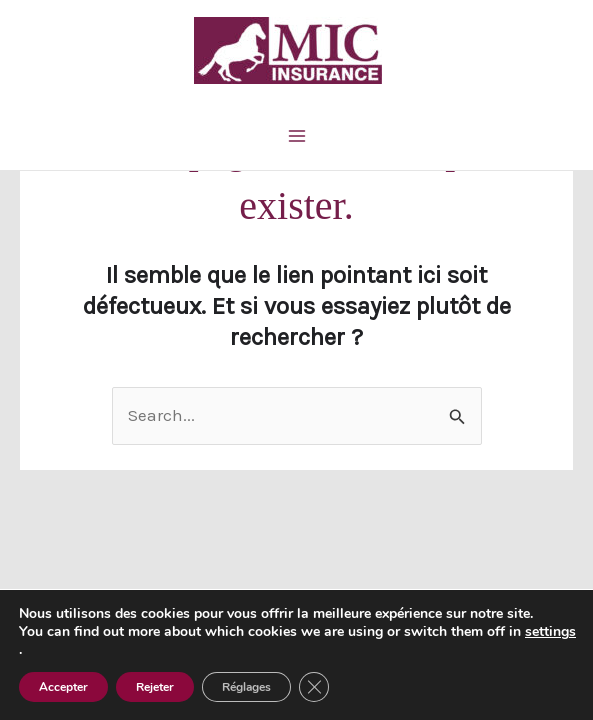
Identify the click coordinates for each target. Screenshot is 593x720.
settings (550, 632)
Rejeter (155, 687)
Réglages (246, 687)
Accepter (63, 687)
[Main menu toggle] (297, 136)
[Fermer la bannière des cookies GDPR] (314, 687)
